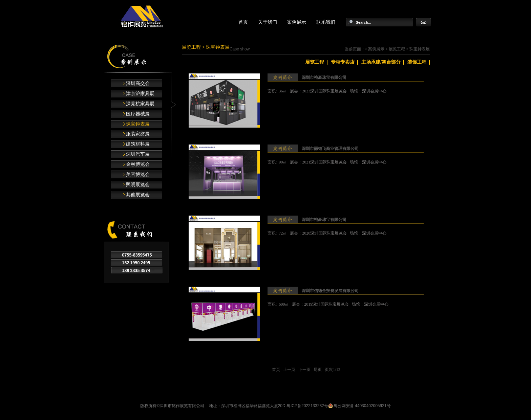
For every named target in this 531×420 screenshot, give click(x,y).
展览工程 (191, 47)
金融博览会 (138, 164)
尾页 (318, 370)
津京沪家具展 (140, 94)
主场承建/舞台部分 (381, 62)
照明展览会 (138, 185)
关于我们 (268, 22)
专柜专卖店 (343, 62)
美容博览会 (138, 174)
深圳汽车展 (138, 154)
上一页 (289, 370)
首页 (243, 22)
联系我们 (326, 22)
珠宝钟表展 (138, 124)
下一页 (304, 370)
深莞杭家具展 (140, 104)
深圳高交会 (138, 83)
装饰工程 (417, 62)
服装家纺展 (138, 134)
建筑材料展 (138, 144)
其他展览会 (138, 195)
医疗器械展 (138, 114)
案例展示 (297, 22)
